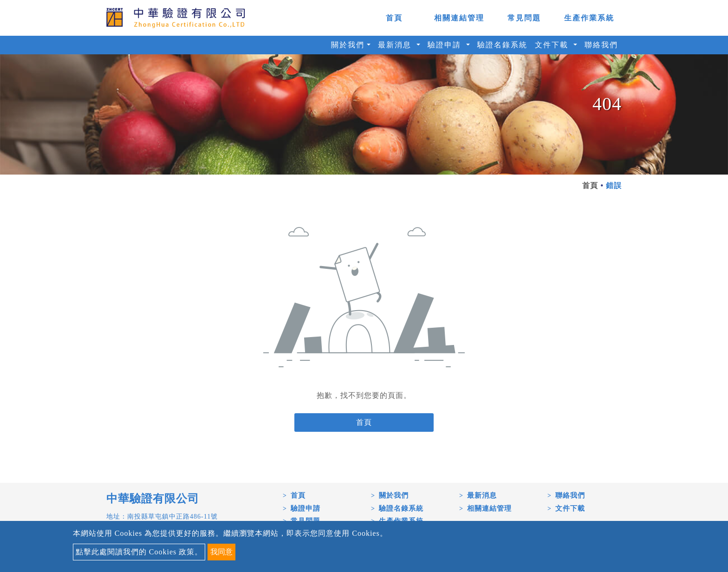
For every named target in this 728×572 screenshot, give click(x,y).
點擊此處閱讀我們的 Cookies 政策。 (139, 552)
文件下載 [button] (553, 45)
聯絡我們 (601, 45)
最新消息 (482, 495)
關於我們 (394, 495)
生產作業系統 (589, 18)
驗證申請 (305, 508)
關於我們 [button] (348, 45)
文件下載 (570, 508)
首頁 (394, 18)
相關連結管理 (459, 18)
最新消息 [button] (396, 45)
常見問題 (524, 18)
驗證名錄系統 (502, 45)
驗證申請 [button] (446, 45)
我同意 (221, 552)
